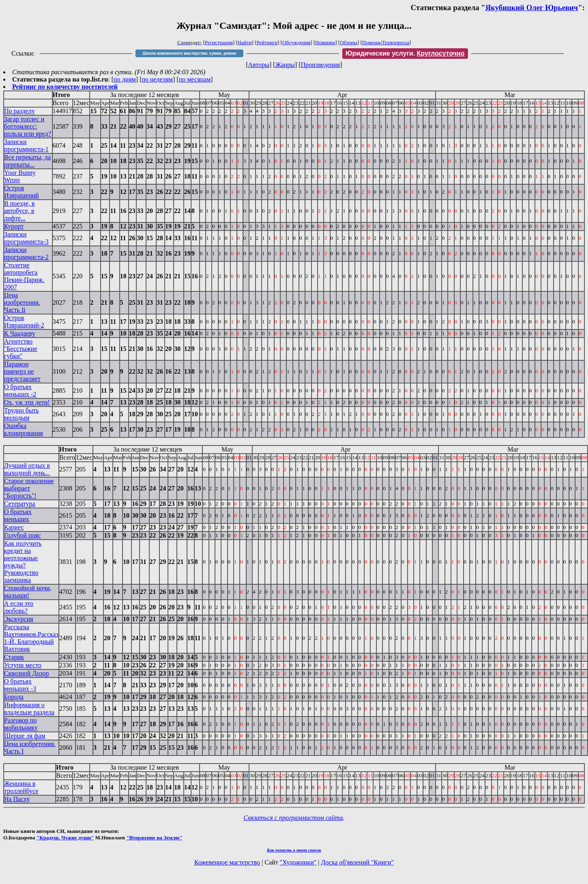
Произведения (321, 65)
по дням (125, 79)
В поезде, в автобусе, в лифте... (19, 211)
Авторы (259, 65)
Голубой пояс (23, 535)
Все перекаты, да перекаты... (27, 161)
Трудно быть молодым (21, 414)
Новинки (325, 42)
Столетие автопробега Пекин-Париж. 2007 (24, 276)
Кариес (14, 527)
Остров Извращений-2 (24, 322)
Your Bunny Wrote (20, 176)
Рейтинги (267, 42)
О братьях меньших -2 (20, 390)
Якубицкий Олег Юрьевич (532, 8)
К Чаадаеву (20, 333)
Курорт (14, 226)
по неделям (158, 79)
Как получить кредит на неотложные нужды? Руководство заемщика (23, 562)
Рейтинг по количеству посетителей (65, 87)
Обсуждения (296, 42)
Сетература (20, 504)
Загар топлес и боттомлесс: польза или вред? (28, 126)
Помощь (371, 42)
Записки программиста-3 (26, 238)
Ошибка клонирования (24, 429)
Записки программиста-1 (26, 145)
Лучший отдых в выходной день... (27, 469)
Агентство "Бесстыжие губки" (21, 349)
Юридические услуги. (405, 53)
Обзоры (349, 42)
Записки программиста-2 (26, 253)
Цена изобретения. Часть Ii (22, 302)
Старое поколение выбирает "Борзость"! (29, 488)
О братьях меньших (18, 515)
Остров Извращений (21, 192)
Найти (245, 42)
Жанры (285, 65)
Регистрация (219, 42)
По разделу (19, 111)
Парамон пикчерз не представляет (22, 371)
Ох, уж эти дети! (27, 402)
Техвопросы (396, 42)
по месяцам (195, 79)
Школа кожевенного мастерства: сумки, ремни (189, 53)
